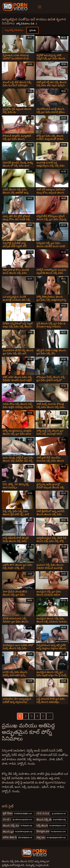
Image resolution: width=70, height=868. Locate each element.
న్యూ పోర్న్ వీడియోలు (14, 30)
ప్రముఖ (33, 30)
